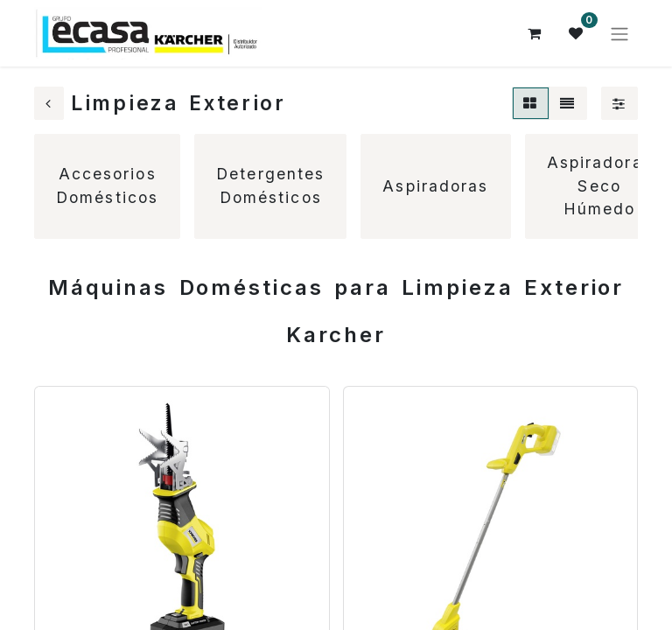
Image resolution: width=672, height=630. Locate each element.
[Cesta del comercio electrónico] (535, 33)
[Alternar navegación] (619, 33)
